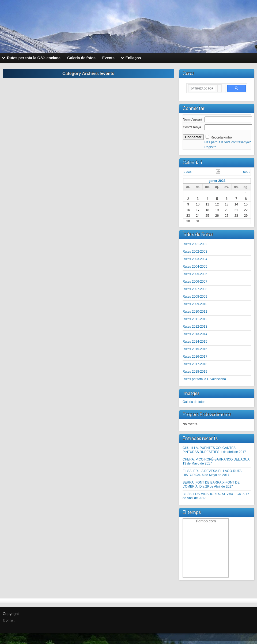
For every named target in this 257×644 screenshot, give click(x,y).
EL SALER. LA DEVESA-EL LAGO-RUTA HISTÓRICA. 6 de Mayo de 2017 (212, 473)
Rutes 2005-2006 (195, 274)
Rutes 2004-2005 (195, 267)
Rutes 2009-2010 (195, 304)
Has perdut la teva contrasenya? (228, 142)
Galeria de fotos (194, 402)
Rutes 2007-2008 (195, 289)
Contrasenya (192, 127)
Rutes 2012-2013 (195, 327)
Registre (211, 147)
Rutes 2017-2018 (195, 364)
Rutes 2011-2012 (195, 319)
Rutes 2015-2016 (195, 349)
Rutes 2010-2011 (195, 312)
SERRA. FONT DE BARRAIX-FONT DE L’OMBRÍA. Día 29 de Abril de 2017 (211, 484)
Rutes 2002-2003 (195, 252)
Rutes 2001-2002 (195, 244)
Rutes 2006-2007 (195, 282)
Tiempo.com (206, 521)
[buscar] (203, 88)
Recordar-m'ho (221, 137)
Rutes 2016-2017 (195, 357)
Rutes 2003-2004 (195, 259)
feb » (247, 172)
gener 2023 (217, 181)
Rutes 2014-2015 (195, 342)
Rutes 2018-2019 (195, 372)
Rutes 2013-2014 (195, 334)
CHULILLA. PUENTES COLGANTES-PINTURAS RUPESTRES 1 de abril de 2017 (214, 450)
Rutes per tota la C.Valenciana (204, 379)
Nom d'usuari (192, 119)
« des (188, 172)
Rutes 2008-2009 (195, 297)
